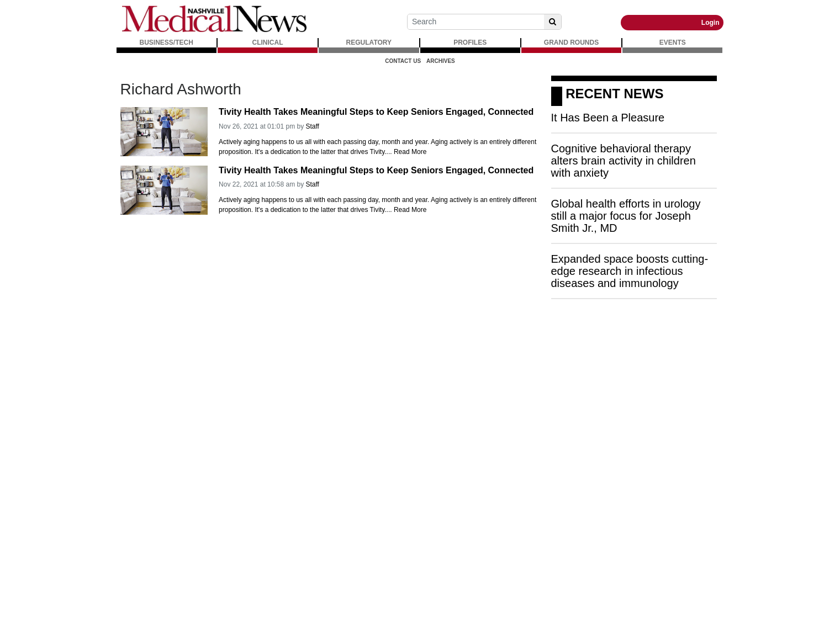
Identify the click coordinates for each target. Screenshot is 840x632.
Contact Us (403, 61)
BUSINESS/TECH (167, 43)
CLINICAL (268, 43)
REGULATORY (369, 43)
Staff (312, 126)
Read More (410, 152)
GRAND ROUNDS (571, 43)
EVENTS (673, 43)
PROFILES (470, 43)
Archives (441, 61)
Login (710, 23)
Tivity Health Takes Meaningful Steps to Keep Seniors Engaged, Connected (376, 112)
